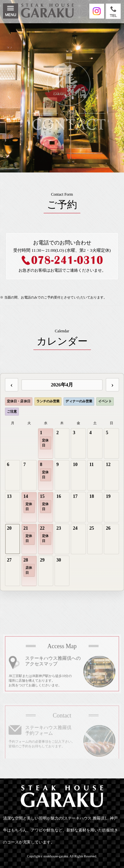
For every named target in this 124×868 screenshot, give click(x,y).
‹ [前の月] (11, 385)
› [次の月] (112, 385)
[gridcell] (46, 443)
